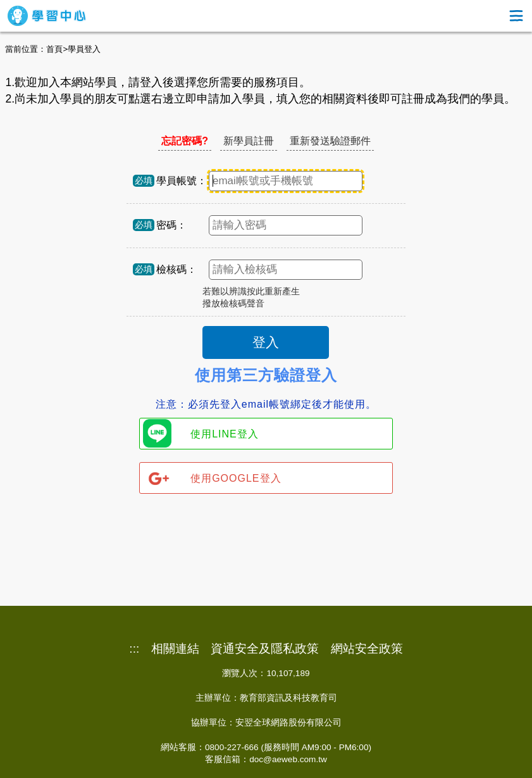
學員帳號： (182, 181)
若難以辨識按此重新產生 (251, 292)
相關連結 (175, 649)
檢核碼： (176, 269)
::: (134, 649)
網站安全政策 (367, 649)
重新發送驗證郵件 (330, 141)
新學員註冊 (249, 141)
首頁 (54, 49)
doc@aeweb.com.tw (288, 759)
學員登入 (84, 49)
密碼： (171, 225)
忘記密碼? (185, 141)
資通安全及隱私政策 (265, 649)
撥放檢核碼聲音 (233, 304)
